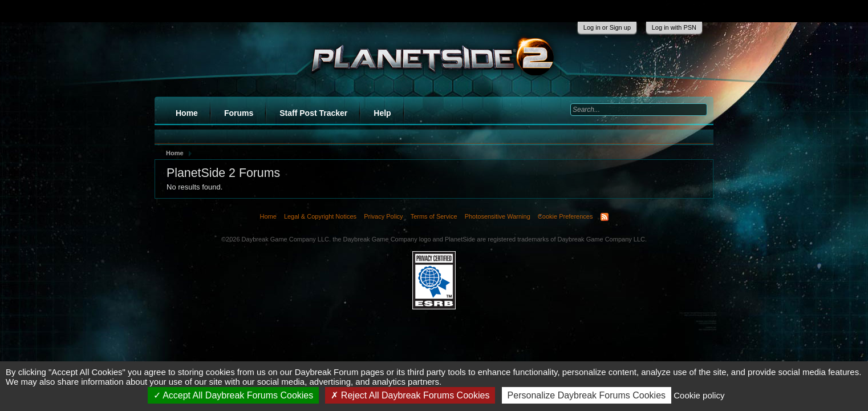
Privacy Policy (383, 216)
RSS (605, 217)
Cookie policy (699, 395)
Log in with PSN (674, 27)
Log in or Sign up (607, 27)
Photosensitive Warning (498, 216)
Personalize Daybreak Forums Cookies (587, 395)
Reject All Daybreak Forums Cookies (410, 395)
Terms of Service (434, 216)
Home (187, 113)
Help (382, 113)
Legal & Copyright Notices (320, 216)
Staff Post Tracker (313, 113)
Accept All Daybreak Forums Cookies (234, 395)
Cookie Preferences (565, 216)
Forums (239, 113)
